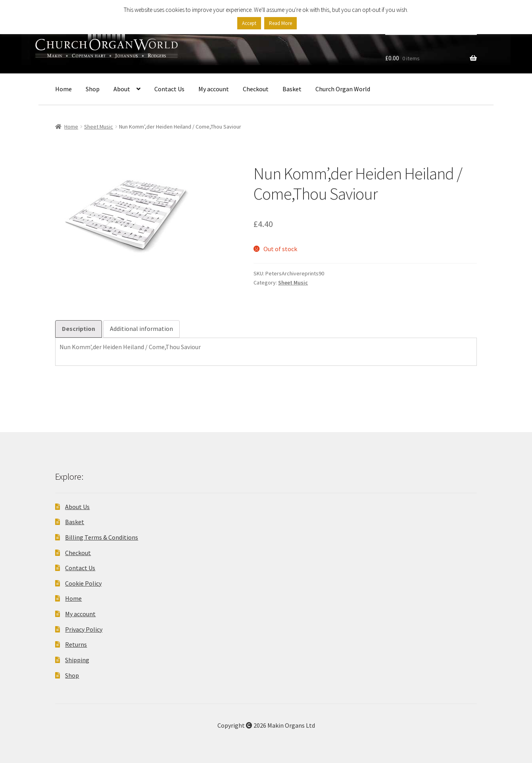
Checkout (256, 89)
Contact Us (169, 89)
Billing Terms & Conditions (102, 537)
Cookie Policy (83, 583)
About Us (77, 507)
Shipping (77, 660)
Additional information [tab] (141, 329)
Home (63, 89)
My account (214, 89)
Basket (292, 89)
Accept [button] (249, 23)
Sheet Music (99, 127)
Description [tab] (79, 329)
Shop (93, 89)
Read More (280, 23)
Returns (76, 644)
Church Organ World (343, 89)
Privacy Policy (84, 629)
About (122, 89)
